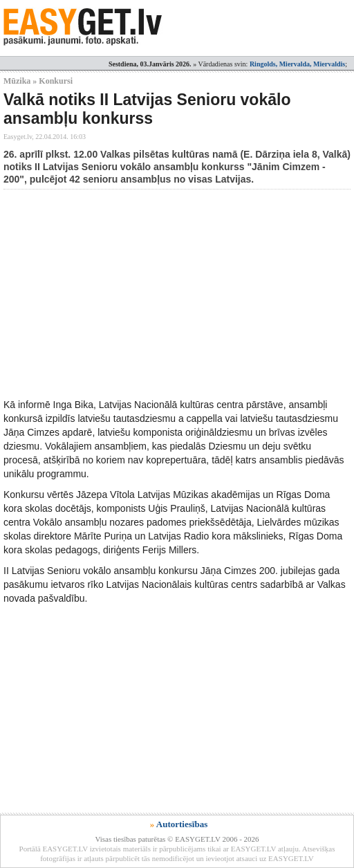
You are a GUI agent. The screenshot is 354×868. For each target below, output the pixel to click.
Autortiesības (182, 824)
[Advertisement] (179, 293)
